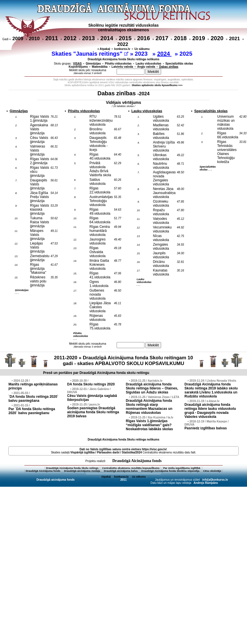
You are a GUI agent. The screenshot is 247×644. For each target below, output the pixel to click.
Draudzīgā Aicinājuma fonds (137, 461)
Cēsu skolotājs (212, 471)
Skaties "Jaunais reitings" (90, 54)
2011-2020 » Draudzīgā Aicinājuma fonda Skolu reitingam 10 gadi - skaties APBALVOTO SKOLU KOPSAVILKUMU (123, 361)
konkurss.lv (122, 49)
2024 (164, 54)
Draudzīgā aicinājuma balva (121, 471)
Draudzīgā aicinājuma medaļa (82, 471)
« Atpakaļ (104, 49)
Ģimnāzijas (93, 64)
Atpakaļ (106, 477)
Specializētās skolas (179, 64)
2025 (187, 54)
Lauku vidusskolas (148, 64)
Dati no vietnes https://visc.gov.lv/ (123, 449)
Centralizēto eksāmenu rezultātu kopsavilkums (131, 468)
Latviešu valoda (122, 67)
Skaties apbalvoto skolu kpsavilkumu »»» (157, 85)
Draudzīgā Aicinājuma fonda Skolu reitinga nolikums (123, 59)
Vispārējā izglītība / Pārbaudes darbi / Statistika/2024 (106, 452)
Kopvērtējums (78, 67)
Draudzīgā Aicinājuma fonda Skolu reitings (72, 468)
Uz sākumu (142, 49)
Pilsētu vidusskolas (118, 64)
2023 (142, 54)
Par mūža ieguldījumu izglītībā (182, 468)
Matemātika (100, 67)
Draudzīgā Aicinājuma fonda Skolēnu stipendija (170, 471)
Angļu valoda (146, 67)
